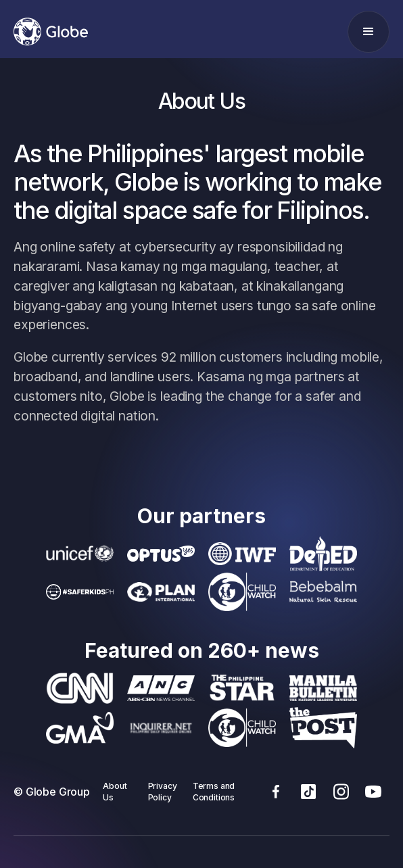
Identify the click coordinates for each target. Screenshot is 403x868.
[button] (369, 32)
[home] (51, 32)
